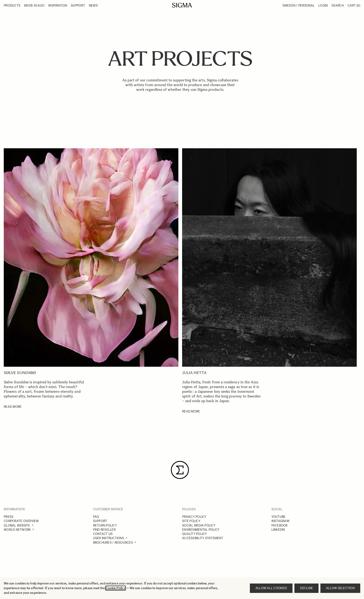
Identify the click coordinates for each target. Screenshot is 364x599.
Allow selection (340, 588)
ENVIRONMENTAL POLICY (201, 530)
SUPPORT (100, 521)
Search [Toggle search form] (338, 6)
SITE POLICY (191, 521)
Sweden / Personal (298, 6)
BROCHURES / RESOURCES (113, 543)
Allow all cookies (271, 588)
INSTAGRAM (280, 521)
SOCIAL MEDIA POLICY (199, 525)
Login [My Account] (323, 6)
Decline (306, 588)
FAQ (96, 517)
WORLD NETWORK (17, 530)
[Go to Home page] (182, 5)
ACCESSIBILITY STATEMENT (203, 538)
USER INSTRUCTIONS (109, 538)
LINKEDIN (278, 530)
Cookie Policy (116, 588)
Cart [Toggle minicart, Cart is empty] (354, 6)
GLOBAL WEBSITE (17, 525)
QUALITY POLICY (195, 534)
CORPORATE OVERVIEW (21, 521)
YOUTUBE (279, 517)
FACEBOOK (280, 525)
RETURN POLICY (105, 525)
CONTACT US (103, 534)
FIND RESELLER (104, 530)
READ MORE (13, 407)
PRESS (9, 517)
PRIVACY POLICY (194, 517)
